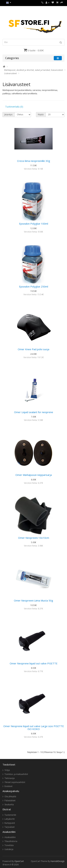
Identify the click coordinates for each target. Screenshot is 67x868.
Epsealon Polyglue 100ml (34, 224)
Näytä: (41, 114)
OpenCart (19, 861)
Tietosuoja (10, 778)
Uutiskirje (9, 849)
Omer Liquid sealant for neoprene (34, 412)
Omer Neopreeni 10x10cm (34, 538)
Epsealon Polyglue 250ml (34, 286)
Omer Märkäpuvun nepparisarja (34, 475)
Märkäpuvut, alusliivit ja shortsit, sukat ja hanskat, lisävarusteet (34, 70)
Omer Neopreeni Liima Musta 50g (33, 600)
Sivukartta (9, 805)
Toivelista (9, 845)
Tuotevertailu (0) (14, 107)
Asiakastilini (10, 837)
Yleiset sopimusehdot (15, 782)
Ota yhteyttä (10, 796)
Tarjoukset (10, 827)
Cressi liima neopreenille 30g (34, 161)
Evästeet (8, 786)
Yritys (7, 770)
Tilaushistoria (11, 841)
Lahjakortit (10, 819)
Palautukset (10, 800)
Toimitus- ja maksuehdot (16, 774)
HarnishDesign (58, 861)
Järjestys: (9, 114)
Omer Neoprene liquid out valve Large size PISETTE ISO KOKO (34, 728)
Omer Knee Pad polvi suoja (33, 349)
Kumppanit (10, 823)
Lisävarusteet (10, 73)
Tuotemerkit (10, 815)
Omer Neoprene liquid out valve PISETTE (34, 663)
